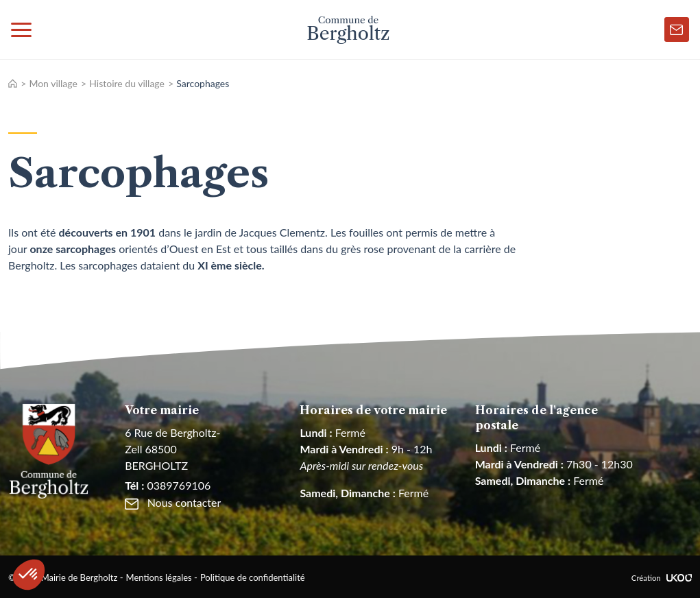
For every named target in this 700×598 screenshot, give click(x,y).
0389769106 (168, 485)
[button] (29, 575)
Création (662, 578)
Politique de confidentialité (253, 577)
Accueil (13, 83)
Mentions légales (159, 577)
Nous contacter (173, 502)
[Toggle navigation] (21, 29)
